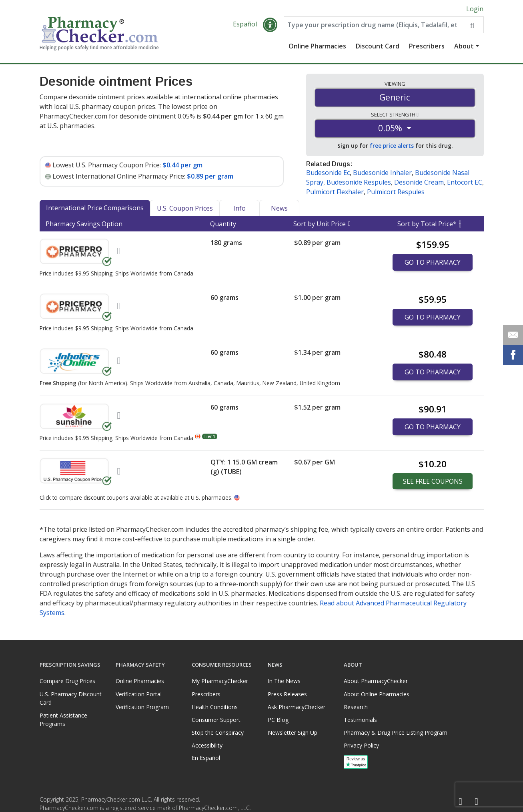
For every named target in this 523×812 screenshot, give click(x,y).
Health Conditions (215, 707)
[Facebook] (461, 802)
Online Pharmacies (317, 46)
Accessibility (207, 745)
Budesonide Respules (359, 182)
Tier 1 (209, 436)
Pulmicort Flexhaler (335, 192)
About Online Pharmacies (377, 694)
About (464, 46)
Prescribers (427, 46)
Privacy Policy (361, 745)
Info (239, 208)
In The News (284, 681)
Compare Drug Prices (67, 681)
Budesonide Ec (328, 173)
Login (475, 9)
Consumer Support (216, 720)
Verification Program (142, 707)
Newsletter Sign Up (293, 733)
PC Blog (278, 720)
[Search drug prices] (472, 25)
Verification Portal (139, 694)
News (279, 208)
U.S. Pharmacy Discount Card (71, 698)
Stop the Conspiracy (218, 733)
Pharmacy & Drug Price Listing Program (396, 733)
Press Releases (287, 694)
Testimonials (360, 720)
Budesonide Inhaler (382, 173)
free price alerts (392, 146)
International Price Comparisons (95, 208)
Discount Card (378, 46)
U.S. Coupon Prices (185, 208)
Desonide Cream (419, 182)
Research (356, 707)
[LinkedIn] (477, 802)
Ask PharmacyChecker (297, 707)
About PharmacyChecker (376, 681)
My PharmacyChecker (220, 681)
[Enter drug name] (372, 25)
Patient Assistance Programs (63, 720)
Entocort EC (465, 182)
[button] (270, 25)
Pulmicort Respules (396, 192)
